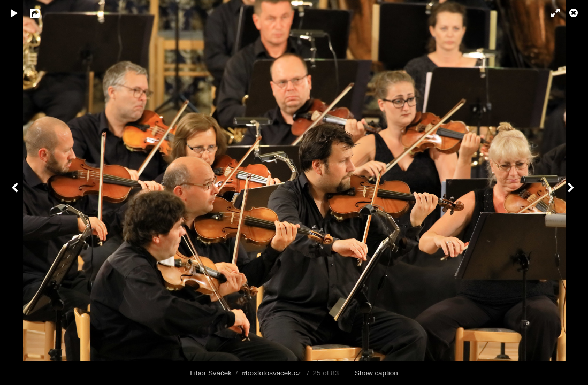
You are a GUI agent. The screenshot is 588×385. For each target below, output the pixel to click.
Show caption (376, 373)
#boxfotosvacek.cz (272, 373)
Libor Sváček (211, 373)
